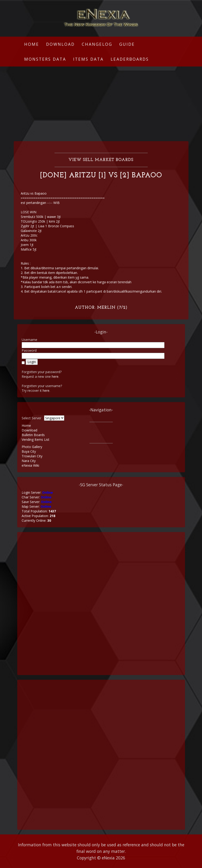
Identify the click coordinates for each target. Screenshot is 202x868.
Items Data (88, 59)
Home (32, 44)
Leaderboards (130, 59)
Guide (127, 44)
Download (60, 44)
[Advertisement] (101, 104)
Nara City (29, 461)
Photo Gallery (32, 447)
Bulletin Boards (33, 435)
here (55, 376)
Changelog (97, 44)
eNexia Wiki (30, 465)
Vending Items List (36, 439)
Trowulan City (32, 456)
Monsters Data (45, 59)
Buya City (29, 451)
